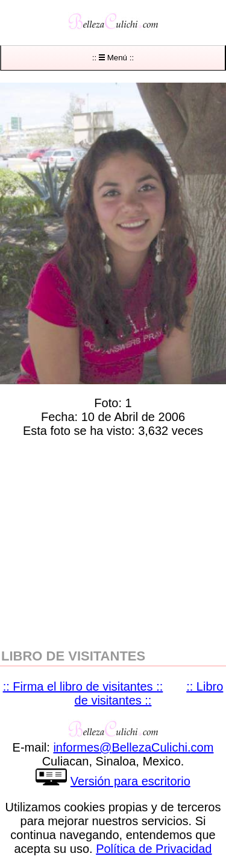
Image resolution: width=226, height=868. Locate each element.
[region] (113, 540)
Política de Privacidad (154, 849)
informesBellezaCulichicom (133, 747)
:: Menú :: (113, 58)
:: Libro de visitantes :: (149, 693)
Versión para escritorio (130, 781)
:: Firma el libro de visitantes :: (83, 686)
